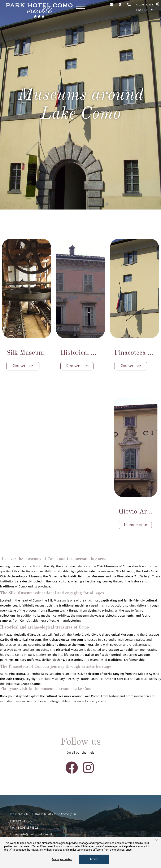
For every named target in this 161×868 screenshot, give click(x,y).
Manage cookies (62, 859)
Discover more (23, 366)
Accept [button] (94, 859)
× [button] (156, 840)
